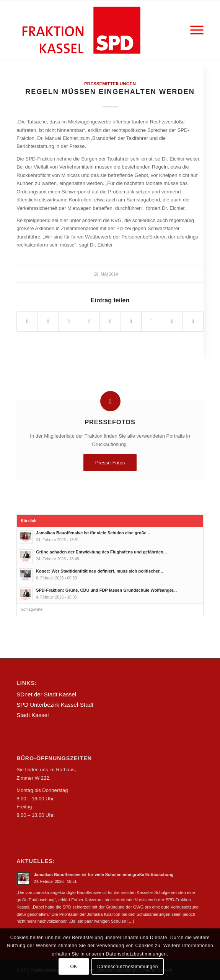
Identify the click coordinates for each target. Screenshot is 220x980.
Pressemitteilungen (110, 84)
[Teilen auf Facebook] (27, 322)
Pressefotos (110, 422)
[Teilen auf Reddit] (172, 322)
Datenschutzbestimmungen (128, 967)
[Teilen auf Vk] (152, 322)
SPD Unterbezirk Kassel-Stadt (55, 705)
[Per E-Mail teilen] (193, 322)
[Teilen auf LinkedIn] (110, 322)
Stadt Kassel (33, 715)
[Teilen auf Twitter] (48, 322)
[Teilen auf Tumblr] (131, 322)
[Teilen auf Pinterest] (89, 322)
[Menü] (193, 30)
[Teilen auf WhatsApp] (69, 322)
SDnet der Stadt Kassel (46, 694)
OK (74, 967)
